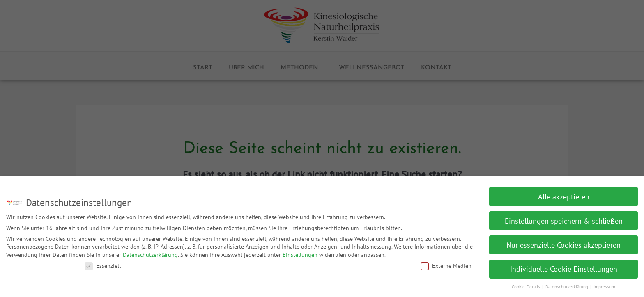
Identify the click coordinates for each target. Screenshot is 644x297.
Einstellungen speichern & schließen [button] (564, 217)
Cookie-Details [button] (527, 283)
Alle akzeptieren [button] (564, 193)
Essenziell (103, 262)
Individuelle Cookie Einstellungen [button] (564, 266)
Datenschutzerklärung (150, 251)
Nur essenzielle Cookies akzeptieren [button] (563, 241)
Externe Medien (446, 262)
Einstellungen (300, 251)
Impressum (604, 283)
